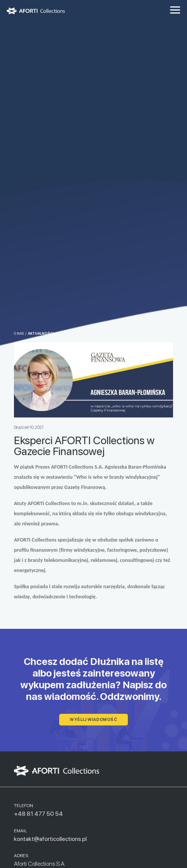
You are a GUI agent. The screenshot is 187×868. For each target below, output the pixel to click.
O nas (19, 333)
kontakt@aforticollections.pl (50, 839)
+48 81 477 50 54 (38, 814)
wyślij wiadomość (93, 720)
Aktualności (41, 333)
